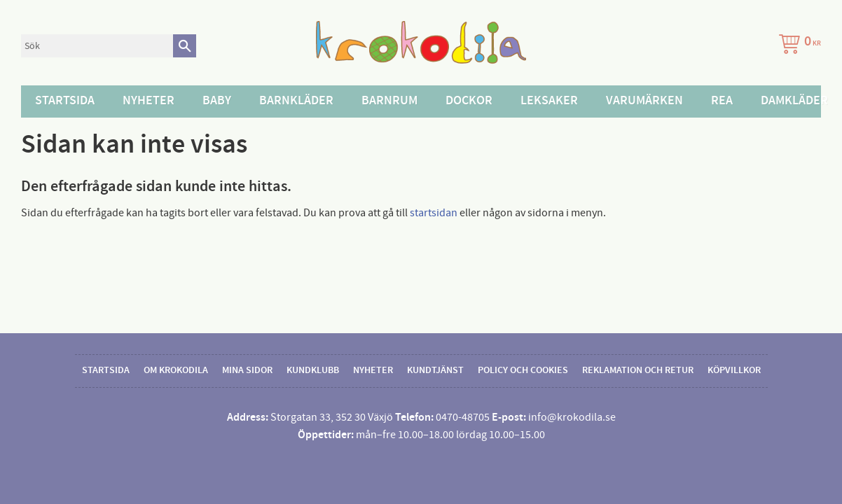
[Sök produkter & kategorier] (97, 46)
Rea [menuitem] (722, 101)
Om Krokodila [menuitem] (176, 370)
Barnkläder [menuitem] (296, 101)
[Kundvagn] (797, 46)
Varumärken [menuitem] (644, 101)
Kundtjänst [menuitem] (435, 370)
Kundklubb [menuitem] (313, 370)
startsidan (434, 213)
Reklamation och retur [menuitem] (638, 370)
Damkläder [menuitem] (794, 101)
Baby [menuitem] (217, 101)
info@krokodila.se (572, 417)
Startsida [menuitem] (65, 101)
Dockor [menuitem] (469, 101)
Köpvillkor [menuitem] (734, 370)
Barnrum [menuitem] (389, 101)
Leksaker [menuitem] (549, 101)
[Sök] (185, 46)
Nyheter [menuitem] (149, 101)
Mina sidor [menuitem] (247, 370)
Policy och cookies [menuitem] (523, 370)
